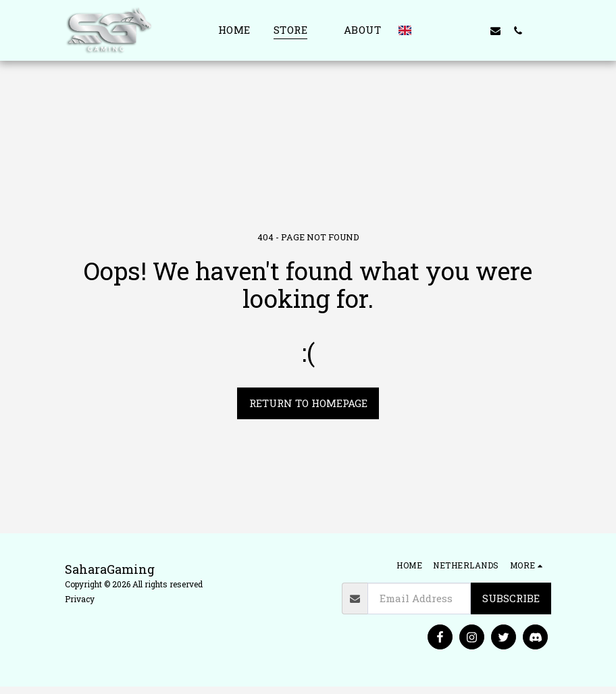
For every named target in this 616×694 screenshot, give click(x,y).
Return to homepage (308, 403)
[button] (429, 30)
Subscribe (511, 598)
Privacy (80, 599)
